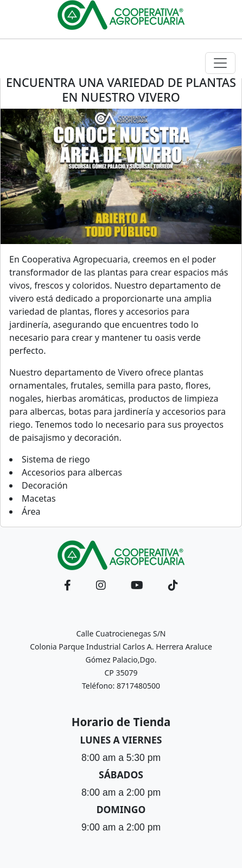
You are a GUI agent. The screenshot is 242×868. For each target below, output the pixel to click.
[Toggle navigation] (220, 63)
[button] (68, 585)
